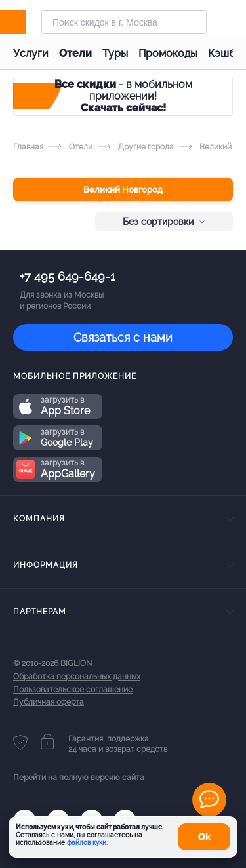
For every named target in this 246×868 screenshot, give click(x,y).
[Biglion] (27, 22)
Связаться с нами (123, 337)
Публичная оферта (49, 702)
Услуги (31, 53)
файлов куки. (87, 843)
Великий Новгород (123, 190)
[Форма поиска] (124, 22)
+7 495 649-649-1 (68, 276)
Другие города (136, 147)
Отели (75, 53)
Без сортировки (164, 222)
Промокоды (168, 53)
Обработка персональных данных (77, 677)
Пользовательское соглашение (73, 690)
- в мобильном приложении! (123, 96)
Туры (115, 53)
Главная (28, 147)
